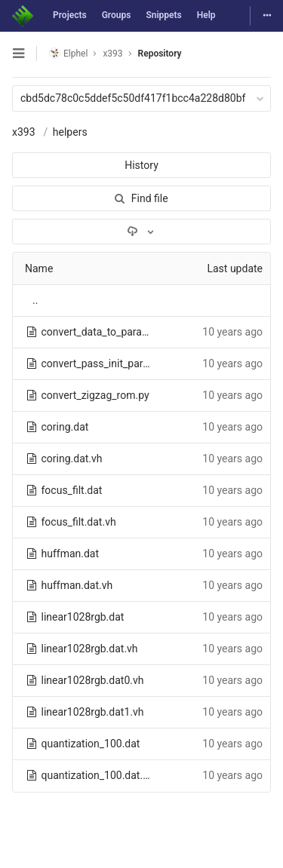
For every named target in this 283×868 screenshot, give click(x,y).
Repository (160, 54)
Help (206, 15)
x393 (24, 132)
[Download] (141, 232)
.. (35, 300)
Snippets (163, 15)
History (141, 165)
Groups (117, 15)
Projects (70, 15)
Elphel (68, 53)
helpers (70, 132)
